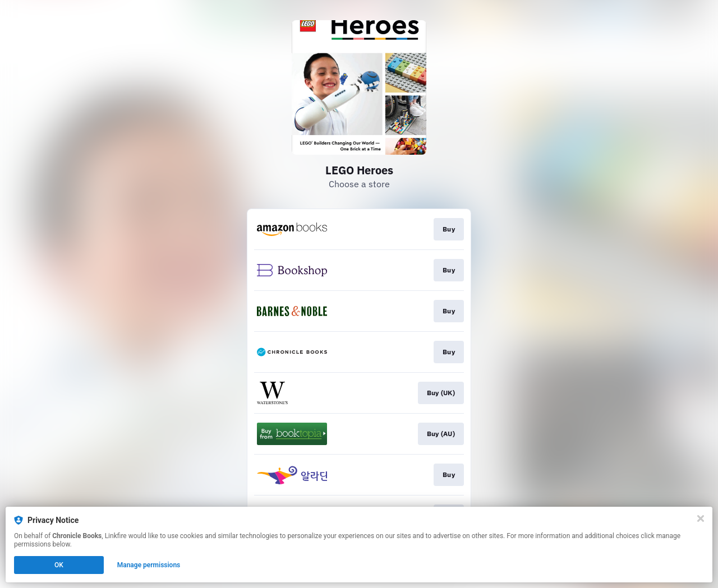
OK (59, 565)
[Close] (701, 518)
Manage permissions (149, 565)
